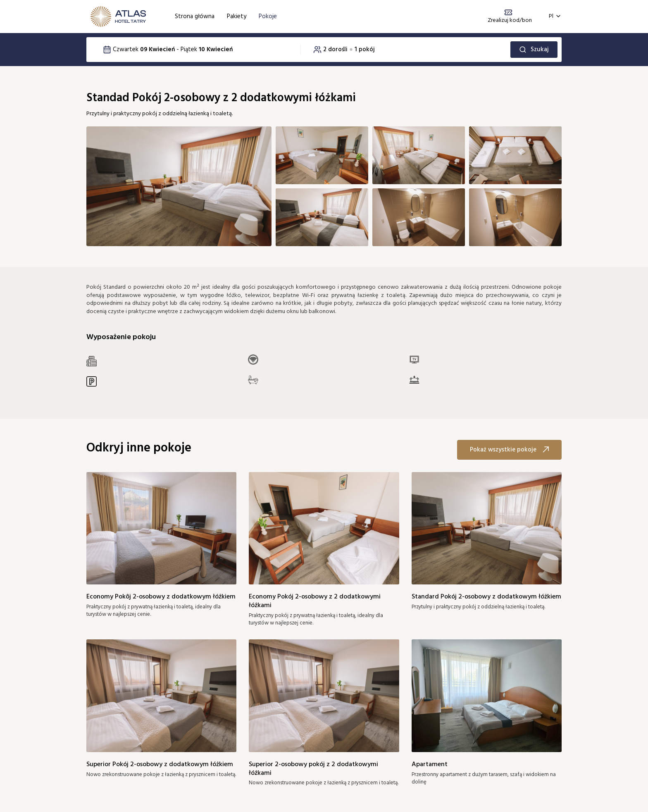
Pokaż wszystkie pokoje (509, 450)
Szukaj (534, 50)
